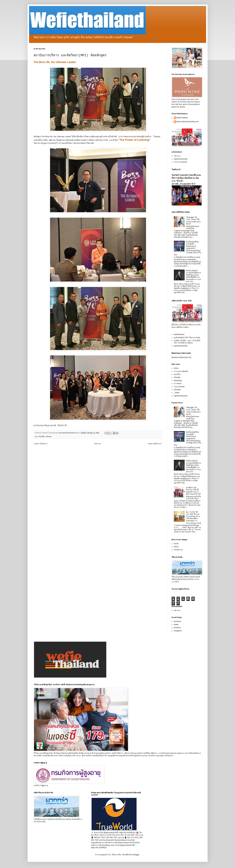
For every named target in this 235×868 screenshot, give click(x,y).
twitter (176, 625)
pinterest (177, 628)
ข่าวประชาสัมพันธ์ (181, 371)
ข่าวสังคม (178, 383)
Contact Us (178, 550)
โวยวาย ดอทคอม (181, 162)
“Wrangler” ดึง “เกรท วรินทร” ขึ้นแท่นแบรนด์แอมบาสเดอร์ (193, 221)
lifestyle (49, 436)
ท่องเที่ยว (42, 436)
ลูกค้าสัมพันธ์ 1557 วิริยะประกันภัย (187, 338)
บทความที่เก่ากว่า (155, 444)
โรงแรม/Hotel (179, 387)
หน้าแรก (98, 444)
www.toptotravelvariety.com (188, 122)
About (176, 547)
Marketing (178, 380)
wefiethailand (179, 334)
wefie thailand (182, 118)
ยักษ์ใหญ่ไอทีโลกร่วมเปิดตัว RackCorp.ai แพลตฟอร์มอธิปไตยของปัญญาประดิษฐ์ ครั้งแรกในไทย (188, 248)
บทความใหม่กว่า (41, 444)
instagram (178, 631)
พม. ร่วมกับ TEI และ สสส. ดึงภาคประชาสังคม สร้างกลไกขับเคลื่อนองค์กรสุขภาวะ (193, 516)
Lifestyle (177, 377)
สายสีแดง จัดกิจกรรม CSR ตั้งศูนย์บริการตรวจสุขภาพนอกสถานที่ (193, 491)
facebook (178, 621)
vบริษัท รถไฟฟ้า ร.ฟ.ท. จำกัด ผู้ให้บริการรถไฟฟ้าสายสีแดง (187, 342)
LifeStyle (177, 390)
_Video (177, 393)
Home (176, 368)
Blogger (136, 855)
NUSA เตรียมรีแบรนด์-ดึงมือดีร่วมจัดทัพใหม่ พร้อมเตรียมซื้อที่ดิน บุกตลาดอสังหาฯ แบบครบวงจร (193, 276)
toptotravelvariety (181, 159)
